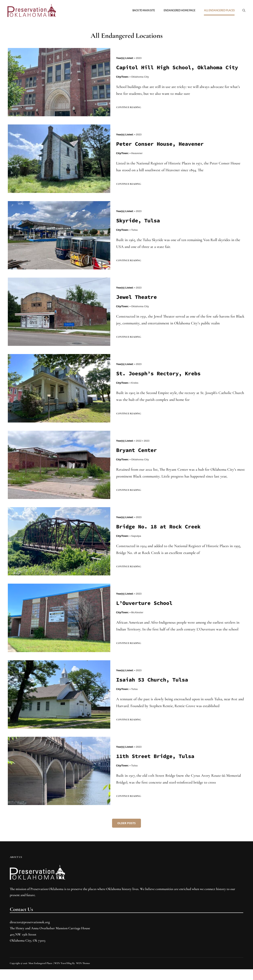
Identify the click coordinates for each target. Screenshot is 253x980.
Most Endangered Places (40, 974)
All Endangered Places (219, 11)
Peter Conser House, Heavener (163, 153)
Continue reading (129, 116)
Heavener (137, 162)
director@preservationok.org (30, 933)
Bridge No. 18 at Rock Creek (161, 537)
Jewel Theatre (138, 306)
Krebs (135, 393)
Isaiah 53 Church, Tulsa (154, 690)
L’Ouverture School (146, 613)
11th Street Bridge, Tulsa (158, 767)
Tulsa (134, 239)
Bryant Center (138, 460)
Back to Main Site (143, 11)
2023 (139, 58)
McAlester (137, 623)
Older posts (126, 834)
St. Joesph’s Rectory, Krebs (161, 383)
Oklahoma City (140, 86)
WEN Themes (83, 974)
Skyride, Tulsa (139, 230)
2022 (139, 450)
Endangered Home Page (179, 11)
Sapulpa (136, 546)
